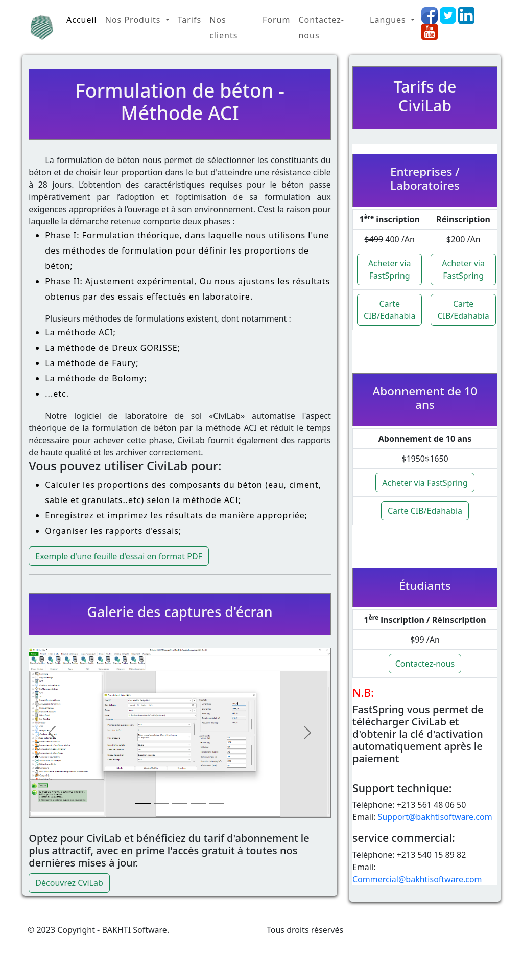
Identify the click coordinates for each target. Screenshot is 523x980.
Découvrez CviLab (69, 883)
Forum (276, 20)
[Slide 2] (161, 803)
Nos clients (223, 28)
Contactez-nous (321, 28)
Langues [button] (389, 20)
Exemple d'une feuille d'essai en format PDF (119, 556)
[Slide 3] (180, 803)
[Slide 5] (217, 803)
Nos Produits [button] (134, 20)
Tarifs (190, 20)
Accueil (82, 20)
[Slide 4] (198, 803)
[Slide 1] (143, 803)
